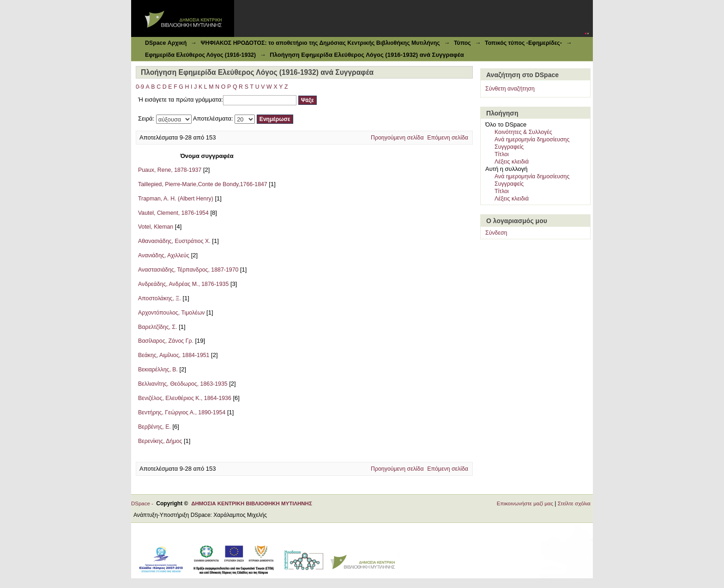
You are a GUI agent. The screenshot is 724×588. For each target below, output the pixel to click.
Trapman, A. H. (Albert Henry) (176, 199)
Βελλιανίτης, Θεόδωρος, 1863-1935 (183, 384)
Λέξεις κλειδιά (512, 162)
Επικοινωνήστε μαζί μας (525, 503)
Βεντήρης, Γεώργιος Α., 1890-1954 (182, 412)
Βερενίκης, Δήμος (160, 441)
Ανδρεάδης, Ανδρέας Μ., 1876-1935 (183, 284)
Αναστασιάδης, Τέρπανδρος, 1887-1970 (188, 270)
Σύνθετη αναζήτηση (510, 89)
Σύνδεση (496, 233)
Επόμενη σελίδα (448, 138)
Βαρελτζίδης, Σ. (158, 327)
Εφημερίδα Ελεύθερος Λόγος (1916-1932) (200, 55)
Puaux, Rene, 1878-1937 (170, 170)
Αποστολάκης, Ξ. (160, 298)
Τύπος (462, 43)
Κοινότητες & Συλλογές (523, 132)
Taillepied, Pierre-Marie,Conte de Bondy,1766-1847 (203, 184)
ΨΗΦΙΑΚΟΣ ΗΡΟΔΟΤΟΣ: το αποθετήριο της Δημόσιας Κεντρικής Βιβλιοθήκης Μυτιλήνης (320, 43)
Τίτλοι (502, 154)
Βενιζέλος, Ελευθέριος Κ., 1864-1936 (185, 398)
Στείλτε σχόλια (574, 503)
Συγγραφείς (509, 147)
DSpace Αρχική (166, 43)
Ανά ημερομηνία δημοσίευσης (532, 139)
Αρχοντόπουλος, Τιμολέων (171, 313)
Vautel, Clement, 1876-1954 (173, 213)
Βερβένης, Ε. (154, 427)
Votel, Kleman (156, 227)
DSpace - (144, 503)
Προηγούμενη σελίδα (397, 138)
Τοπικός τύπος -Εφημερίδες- (523, 43)
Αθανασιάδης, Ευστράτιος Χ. (174, 241)
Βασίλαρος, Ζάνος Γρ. (166, 341)
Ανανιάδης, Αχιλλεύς (164, 255)
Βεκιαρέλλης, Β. (158, 370)
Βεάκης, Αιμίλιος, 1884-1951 (174, 355)
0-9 (140, 87)
